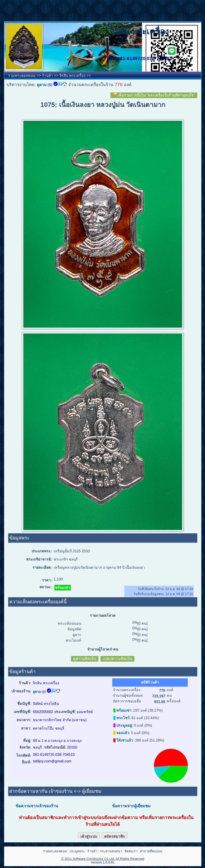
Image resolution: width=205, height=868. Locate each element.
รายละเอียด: (42, 567)
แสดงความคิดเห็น (117, 659)
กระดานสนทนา (111, 851)
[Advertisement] (83, 10)
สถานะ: (46, 587)
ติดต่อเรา (131, 851)
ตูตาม (42, 85)
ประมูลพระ (77, 851)
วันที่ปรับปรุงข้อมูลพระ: (149, 594)
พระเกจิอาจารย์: (39, 559)
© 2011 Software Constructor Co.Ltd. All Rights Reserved (103, 859)
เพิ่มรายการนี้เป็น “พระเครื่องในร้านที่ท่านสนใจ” (154, 95)
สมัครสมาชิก (115, 836)
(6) (50, 85)
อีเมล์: (26, 762)
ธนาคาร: (24, 720)
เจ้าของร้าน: (21, 691)
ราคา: (47, 580)
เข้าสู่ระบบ (89, 836)
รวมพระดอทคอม (22, 76)
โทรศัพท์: (24, 756)
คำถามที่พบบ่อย (151, 851)
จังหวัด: (25, 747)
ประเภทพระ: (42, 551)
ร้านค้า (48, 76)
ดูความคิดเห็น (85, 659)
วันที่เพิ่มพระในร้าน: (152, 589)
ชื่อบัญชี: (24, 704)
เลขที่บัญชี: (22, 712)
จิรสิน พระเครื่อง (72, 76)
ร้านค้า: (25, 683)
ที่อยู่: (27, 741)
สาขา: (26, 728)
